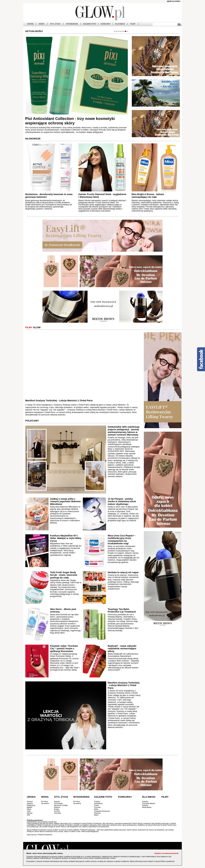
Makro (96, 815)
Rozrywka (58, 813)
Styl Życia (55, 24)
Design (57, 809)
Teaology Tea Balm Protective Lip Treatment (122, 610)
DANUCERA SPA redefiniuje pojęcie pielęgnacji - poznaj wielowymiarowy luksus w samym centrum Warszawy (124, 431)
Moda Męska (147, 807)
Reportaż (97, 813)
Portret (97, 805)
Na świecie (45, 803)
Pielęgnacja (31, 805)
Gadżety (145, 805)
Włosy (29, 809)
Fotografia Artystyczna (102, 811)
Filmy (133, 24)
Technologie (58, 803)
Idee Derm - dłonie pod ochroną (63, 610)
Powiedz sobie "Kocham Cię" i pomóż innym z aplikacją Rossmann (64, 648)
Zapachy (30, 803)
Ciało (29, 811)
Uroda (30, 24)
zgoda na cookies (174, 1)
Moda (42, 24)
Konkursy (106, 24)
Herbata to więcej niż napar (123, 572)
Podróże (97, 802)
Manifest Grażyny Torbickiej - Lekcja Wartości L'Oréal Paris (59, 400)
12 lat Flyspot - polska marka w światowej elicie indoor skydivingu (122, 501)
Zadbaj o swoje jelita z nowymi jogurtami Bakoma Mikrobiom (65, 501)
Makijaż (30, 807)
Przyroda (97, 807)
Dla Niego (120, 24)
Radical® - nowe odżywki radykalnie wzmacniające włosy (122, 648)
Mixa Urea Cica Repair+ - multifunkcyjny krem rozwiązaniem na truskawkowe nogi (122, 540)
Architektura (98, 803)
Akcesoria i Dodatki (61, 805)
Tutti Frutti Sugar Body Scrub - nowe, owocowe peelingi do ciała (64, 575)
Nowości (30, 802)
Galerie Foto (90, 24)
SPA (28, 815)
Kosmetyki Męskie (149, 803)
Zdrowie (30, 813)
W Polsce (45, 802)
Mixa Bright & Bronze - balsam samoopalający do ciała (148, 196)
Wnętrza (57, 807)
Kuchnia (57, 811)
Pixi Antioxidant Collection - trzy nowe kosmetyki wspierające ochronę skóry (70, 121)
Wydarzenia (72, 24)
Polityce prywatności (167, 861)
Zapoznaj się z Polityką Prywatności (40, 835)
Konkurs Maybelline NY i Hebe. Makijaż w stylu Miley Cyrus (66, 538)
